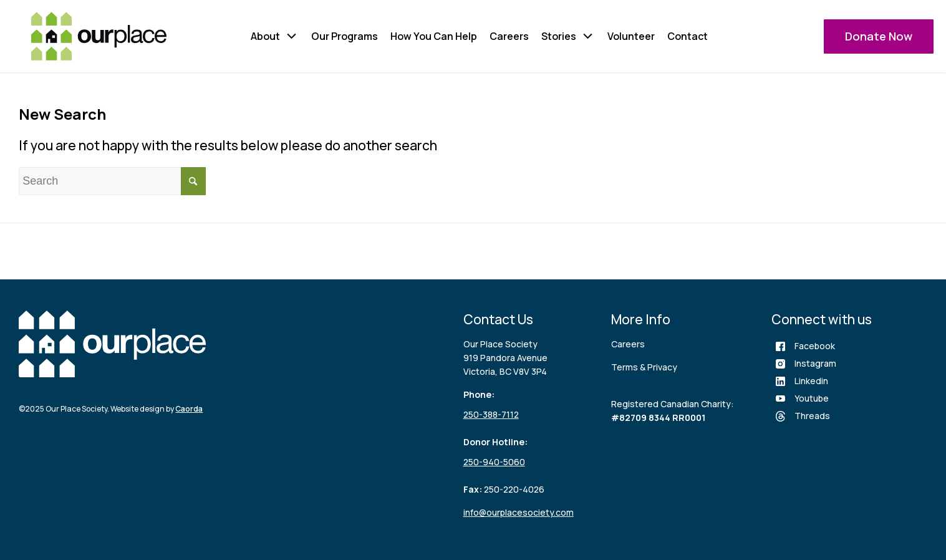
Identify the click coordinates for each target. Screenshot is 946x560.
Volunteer (631, 36)
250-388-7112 (491, 414)
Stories (559, 36)
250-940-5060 (494, 462)
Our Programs (345, 36)
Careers (509, 36)
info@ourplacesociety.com (519, 512)
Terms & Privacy (644, 367)
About (265, 36)
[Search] (112, 181)
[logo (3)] (99, 36)
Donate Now (879, 36)
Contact (688, 36)
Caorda (189, 409)
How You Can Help (434, 36)
